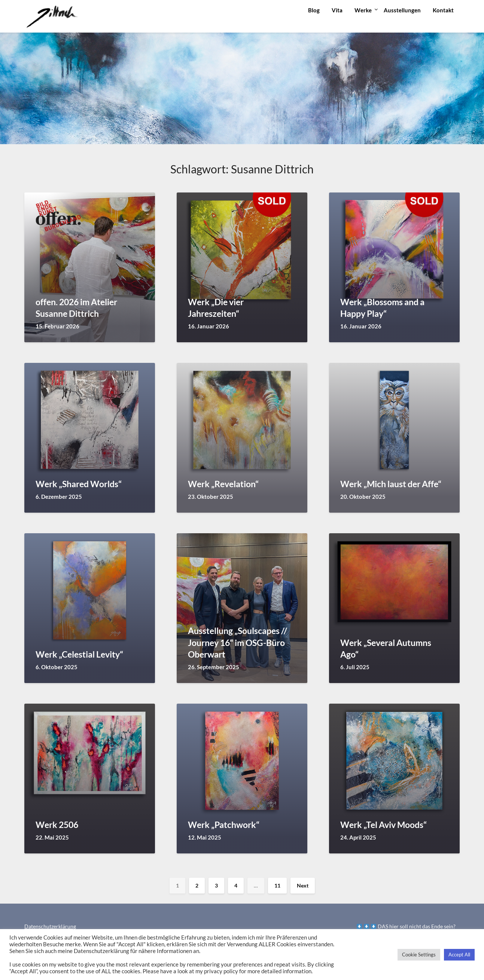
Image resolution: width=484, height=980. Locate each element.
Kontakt (443, 10)
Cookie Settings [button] (419, 955)
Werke (363, 10)
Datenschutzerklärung (50, 926)
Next (303, 885)
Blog (314, 10)
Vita (337, 10)
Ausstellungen (402, 10)
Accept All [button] (459, 955)
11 (277, 885)
